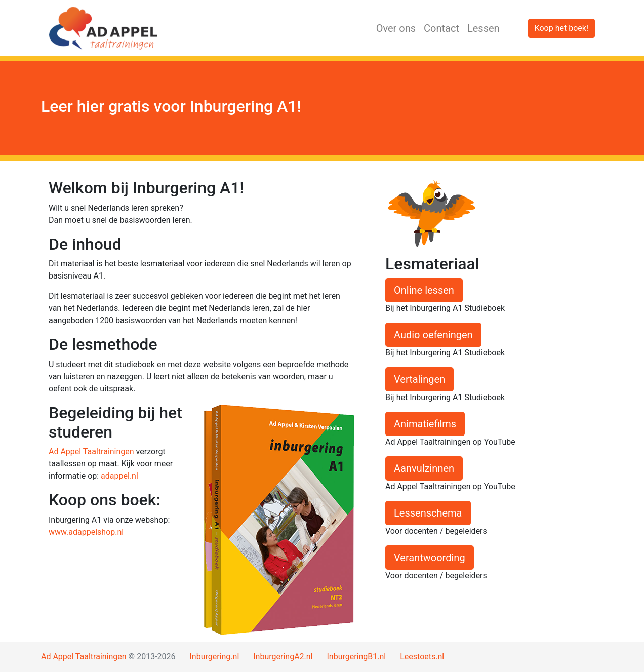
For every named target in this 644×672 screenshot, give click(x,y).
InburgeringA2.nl (283, 657)
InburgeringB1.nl (356, 657)
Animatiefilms (425, 424)
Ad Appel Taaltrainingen (91, 451)
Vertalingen (419, 379)
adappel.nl (119, 476)
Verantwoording (430, 558)
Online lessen (424, 290)
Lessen (484, 28)
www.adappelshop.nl (86, 532)
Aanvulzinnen (424, 468)
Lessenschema (428, 513)
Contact (441, 28)
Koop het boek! (561, 28)
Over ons (396, 28)
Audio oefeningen (433, 335)
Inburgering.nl (214, 657)
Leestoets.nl (422, 657)
